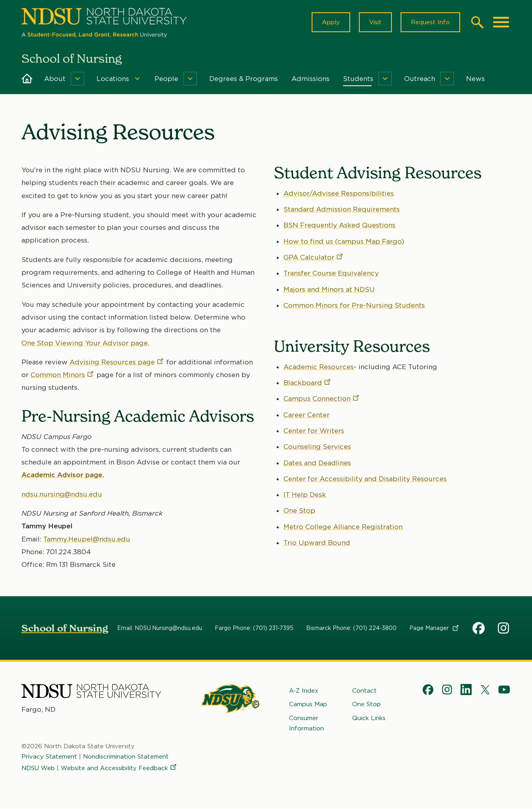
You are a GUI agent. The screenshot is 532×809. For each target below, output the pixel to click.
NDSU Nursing (504, 630)
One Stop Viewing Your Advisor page (85, 343)
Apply (331, 22)
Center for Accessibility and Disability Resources (365, 479)
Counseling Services (317, 447)
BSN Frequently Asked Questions (339, 225)
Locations (113, 79)
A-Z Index (304, 691)
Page (435, 628)
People (166, 79)
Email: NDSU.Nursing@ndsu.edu (160, 628)
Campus (322, 399)
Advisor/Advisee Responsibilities (339, 193)
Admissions (310, 79)
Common (63, 375)
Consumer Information (306, 723)
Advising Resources (117, 362)
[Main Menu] (501, 22)
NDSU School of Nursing (479, 630)
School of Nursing (65, 628)
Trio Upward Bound (317, 543)
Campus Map (308, 705)
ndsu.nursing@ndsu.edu (62, 494)
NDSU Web (38, 768)
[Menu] (77, 79)
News (475, 79)
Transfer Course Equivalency (331, 273)
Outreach (420, 79)
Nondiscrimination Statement (126, 757)
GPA (314, 257)
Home (27, 79)
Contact (364, 691)
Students (358, 79)
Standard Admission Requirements (342, 209)
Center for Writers (314, 431)
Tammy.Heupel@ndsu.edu (87, 539)
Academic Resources (319, 367)
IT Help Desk (305, 495)
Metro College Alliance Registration (343, 527)
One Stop (299, 510)
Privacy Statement (49, 757)
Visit (375, 22)
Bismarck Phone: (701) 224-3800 (351, 628)
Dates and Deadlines (317, 463)
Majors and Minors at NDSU (329, 289)
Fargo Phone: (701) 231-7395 (254, 628)
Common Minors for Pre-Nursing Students (354, 305)
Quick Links (369, 718)
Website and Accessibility (119, 768)
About (55, 79)
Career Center (306, 415)
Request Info (430, 22)
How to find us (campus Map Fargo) (344, 241)
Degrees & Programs (244, 79)
